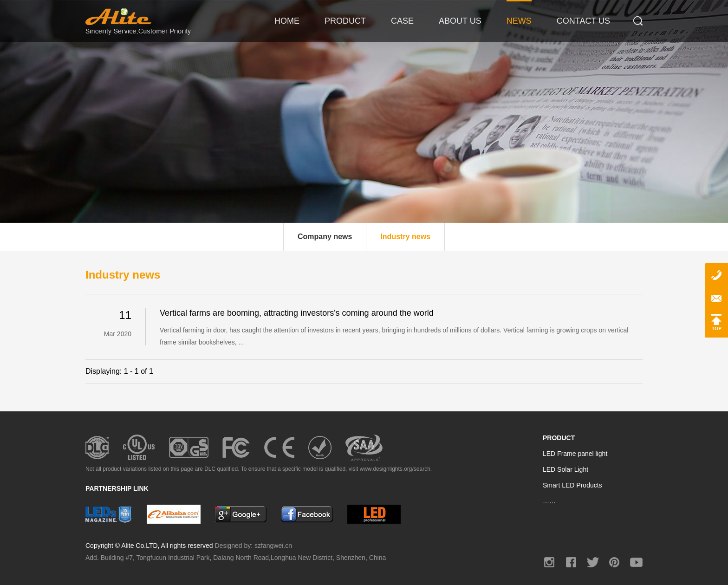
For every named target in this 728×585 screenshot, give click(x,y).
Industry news (405, 237)
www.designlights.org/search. (396, 469)
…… (549, 501)
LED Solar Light (565, 469)
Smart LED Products (572, 485)
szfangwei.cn (273, 546)
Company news (325, 237)
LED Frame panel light (575, 454)
